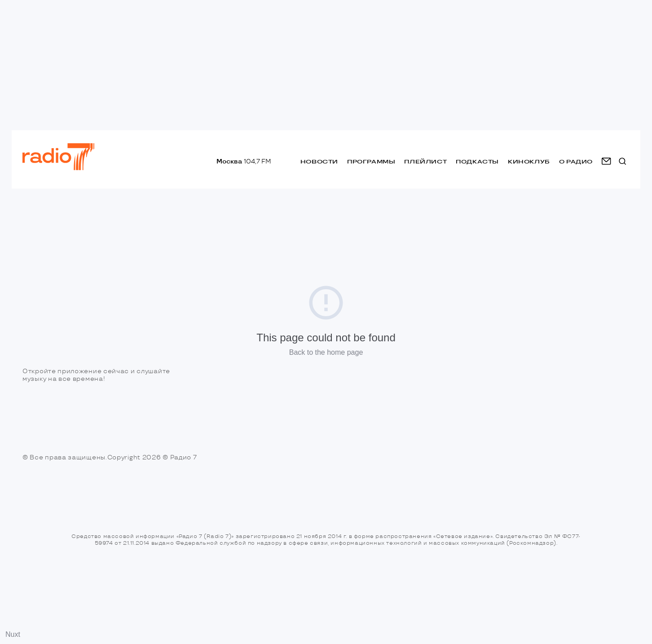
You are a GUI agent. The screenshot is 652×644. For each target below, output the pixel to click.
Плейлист (425, 161)
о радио (576, 161)
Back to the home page (326, 352)
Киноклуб (529, 161)
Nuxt (13, 634)
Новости (319, 161)
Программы (371, 161)
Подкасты (477, 161)
